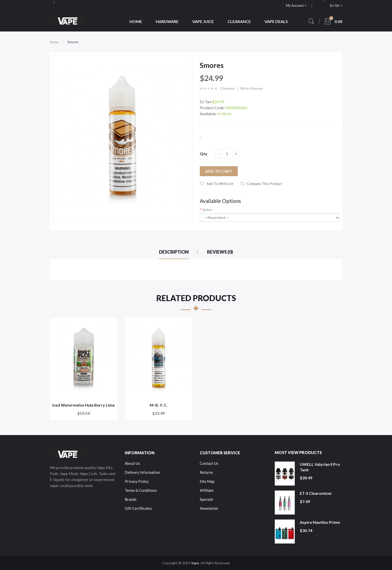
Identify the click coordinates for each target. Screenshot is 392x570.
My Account (296, 5)
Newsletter (209, 508)
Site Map (207, 481)
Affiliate (207, 490)
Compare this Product (264, 184)
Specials (206, 499)
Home (54, 42)
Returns (206, 472)
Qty (203, 154)
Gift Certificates (138, 508)
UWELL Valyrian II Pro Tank (320, 467)
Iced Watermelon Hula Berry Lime (83, 405)
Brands (131, 499)
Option (207, 210)
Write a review (251, 88)
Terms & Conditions (141, 490)
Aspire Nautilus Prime (320, 522)
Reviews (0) (220, 252)
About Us (132, 463)
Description (174, 252)
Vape (195, 563)
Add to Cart (219, 171)
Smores (73, 42)
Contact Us (209, 463)
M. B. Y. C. (159, 405)
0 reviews (228, 88)
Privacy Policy (137, 481)
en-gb (336, 5)
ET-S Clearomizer (316, 493)
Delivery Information (142, 472)
